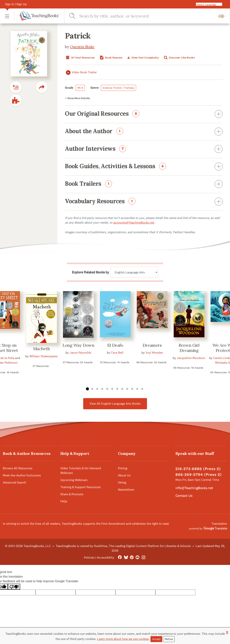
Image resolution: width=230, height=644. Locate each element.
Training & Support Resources (81, 487)
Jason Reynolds (80, 353)
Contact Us (184, 496)
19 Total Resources (80, 58)
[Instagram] (143, 558)
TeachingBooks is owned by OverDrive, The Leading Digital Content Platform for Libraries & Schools (123, 546)
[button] (7, 16)
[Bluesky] (126, 558)
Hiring (122, 482)
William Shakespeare (44, 356)
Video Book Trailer (81, 72)
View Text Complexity (143, 58)
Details (77, 98)
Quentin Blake (82, 47)
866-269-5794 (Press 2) (199, 475)
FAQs (64, 501)
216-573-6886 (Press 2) (198, 469)
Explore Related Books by (90, 272)
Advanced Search (15, 482)
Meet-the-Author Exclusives (22, 475)
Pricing (123, 468)
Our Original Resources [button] (144, 114)
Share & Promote (72, 494)
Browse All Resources (18, 468)
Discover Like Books (179, 58)
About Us (124, 475)
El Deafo (115, 345)
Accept (156, 639)
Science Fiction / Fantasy (118, 88)
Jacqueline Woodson (191, 358)
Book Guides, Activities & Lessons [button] (144, 167)
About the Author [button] (144, 132)
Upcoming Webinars (74, 480)
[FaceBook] (120, 558)
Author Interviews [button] (144, 149)
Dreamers (152, 345)
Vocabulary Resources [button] (144, 202)
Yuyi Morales (154, 353)
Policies (89, 558)
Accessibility (105, 558)
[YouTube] (137, 558)
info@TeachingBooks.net (194, 488)
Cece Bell (117, 353)
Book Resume (111, 58)
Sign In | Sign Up (16, 4)
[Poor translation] (14, 587)
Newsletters (126, 490)
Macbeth (42, 349)
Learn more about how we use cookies (123, 639)
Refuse (169, 639)
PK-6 (80, 88)
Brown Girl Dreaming (189, 348)
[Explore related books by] (134, 272)
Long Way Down (78, 345)
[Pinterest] (132, 558)
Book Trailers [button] (144, 184)
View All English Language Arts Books (115, 404)
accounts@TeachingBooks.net (134, 223)
